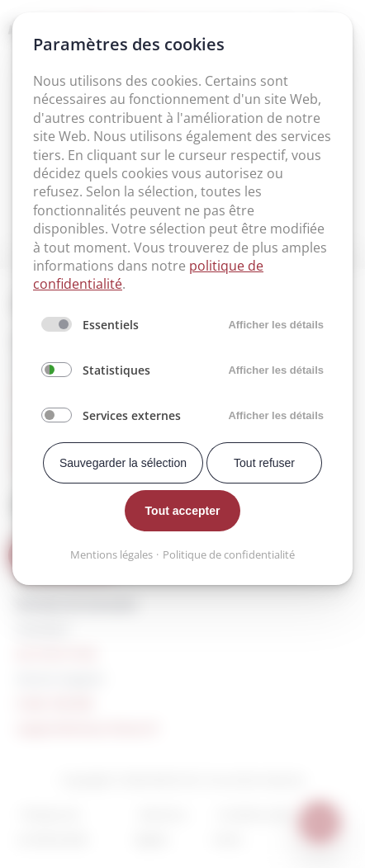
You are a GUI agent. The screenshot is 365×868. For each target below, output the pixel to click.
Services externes (132, 415)
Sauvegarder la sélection (123, 463)
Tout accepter (183, 511)
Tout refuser (264, 463)
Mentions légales (111, 554)
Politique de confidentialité (229, 554)
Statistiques (116, 370)
